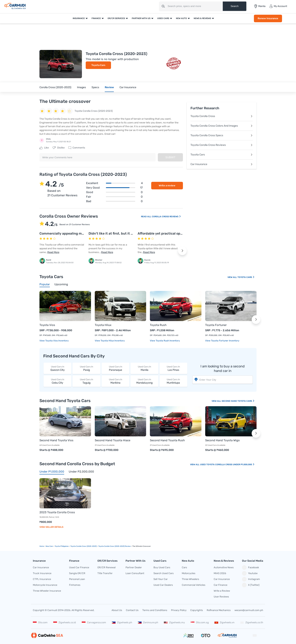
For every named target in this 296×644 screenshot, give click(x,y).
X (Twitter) (251, 585)
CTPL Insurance (42, 579)
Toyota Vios (47, 325)
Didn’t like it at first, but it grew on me (119, 233)
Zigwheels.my (174, 622)
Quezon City (57, 368)
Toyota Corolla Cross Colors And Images (222, 126)
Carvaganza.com (94, 622)
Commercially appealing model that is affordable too (81, 233)
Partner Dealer (134, 567)
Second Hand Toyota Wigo (222, 440)
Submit (170, 157)
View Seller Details (51, 527)
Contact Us (132, 610)
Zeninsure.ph (148, 622)
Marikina (115, 381)
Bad (114, 201)
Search (234, 6)
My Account (278, 6)
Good (114, 192)
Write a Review (222, 591)
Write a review (167, 185)
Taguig (86, 381)
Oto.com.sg (200, 622)
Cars (184, 567)
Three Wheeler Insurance (47, 591)
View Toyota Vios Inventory (54, 341)
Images (81, 87)
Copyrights (197, 610)
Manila (144, 368)
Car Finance (220, 585)
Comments (77, 148)
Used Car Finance (79, 567)
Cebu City (57, 381)
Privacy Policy (179, 610)
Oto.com (40, 622)
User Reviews (221, 597)
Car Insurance (128, 87)
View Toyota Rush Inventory (165, 341)
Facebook (251, 568)
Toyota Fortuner (216, 325)
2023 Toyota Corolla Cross (57, 512)
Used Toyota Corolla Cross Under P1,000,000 (227, 465)
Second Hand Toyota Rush (167, 440)
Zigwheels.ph (122, 622)
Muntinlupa (173, 381)
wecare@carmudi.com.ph (249, 610)
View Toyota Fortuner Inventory (222, 341)
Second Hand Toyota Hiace (113, 440)
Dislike (59, 148)
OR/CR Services (116, 18)
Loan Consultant (135, 573)
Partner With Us (141, 18)
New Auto (181, 18)
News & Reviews (202, 18)
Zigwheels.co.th (252, 622)
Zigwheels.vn (224, 622)
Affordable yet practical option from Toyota (172, 233)
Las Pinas (173, 368)
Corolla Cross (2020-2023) (55, 87)
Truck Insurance (42, 573)
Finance (96, 18)
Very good (114, 188)
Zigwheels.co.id (65, 622)
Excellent (114, 183)
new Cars (49, 546)
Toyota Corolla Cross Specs (222, 135)
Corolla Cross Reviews (166, 217)
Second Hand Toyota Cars (238, 401)
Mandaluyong (144, 381)
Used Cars (163, 18)
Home (42, 546)
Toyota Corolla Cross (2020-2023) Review (114, 546)
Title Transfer (105, 573)
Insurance (79, 18)
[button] (182, 251)
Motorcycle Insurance (45, 585)
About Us (117, 610)
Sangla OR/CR (77, 573)
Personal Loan (77, 579)
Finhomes (75, 585)
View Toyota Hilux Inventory (110, 341)
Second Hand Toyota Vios (56, 440)
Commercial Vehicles (194, 585)
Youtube (250, 573)
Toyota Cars (98, 65)
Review (109, 87)
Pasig (86, 368)
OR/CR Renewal (106, 567)
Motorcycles (189, 573)
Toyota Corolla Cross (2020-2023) (84, 546)
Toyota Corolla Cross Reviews (222, 145)
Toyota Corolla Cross (222, 116)
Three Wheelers (190, 579)
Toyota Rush (158, 325)
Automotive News (224, 567)
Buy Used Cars (162, 567)
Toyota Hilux (103, 325)
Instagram (251, 579)
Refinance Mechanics (219, 610)
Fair (114, 197)
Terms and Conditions (155, 610)
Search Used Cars (164, 573)
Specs (95, 87)
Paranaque (115, 368)
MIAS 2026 (220, 573)
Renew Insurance (268, 18)
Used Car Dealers (163, 585)
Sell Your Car (161, 579)
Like (44, 148)
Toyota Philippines (62, 546)
